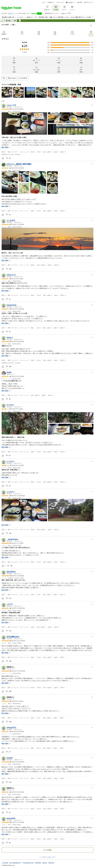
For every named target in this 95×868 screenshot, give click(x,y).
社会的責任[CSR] (28, 863)
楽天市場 (80, 2)
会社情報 (5, 863)
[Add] (91, 26)
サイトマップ (60, 2)
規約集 (45, 863)
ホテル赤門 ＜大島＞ (9, 25)
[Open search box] (4, 78)
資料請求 (51, 863)
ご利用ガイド (51, 2)
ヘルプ (43, 2)
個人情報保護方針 (15, 863)
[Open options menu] (23, 78)
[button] (7, 92)
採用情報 (38, 863)
